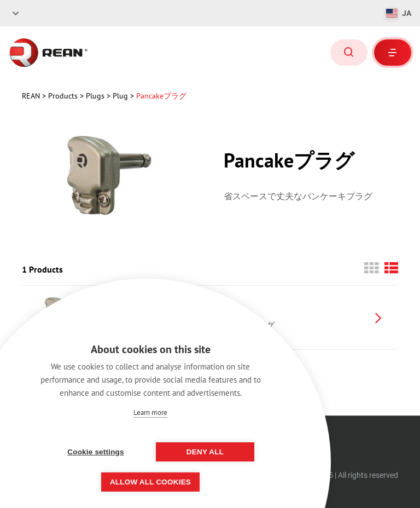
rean (32, 96)
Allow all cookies (150, 482)
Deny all (205, 452)
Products (64, 96)
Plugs (96, 96)
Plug (121, 96)
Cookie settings (96, 452)
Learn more (150, 412)
